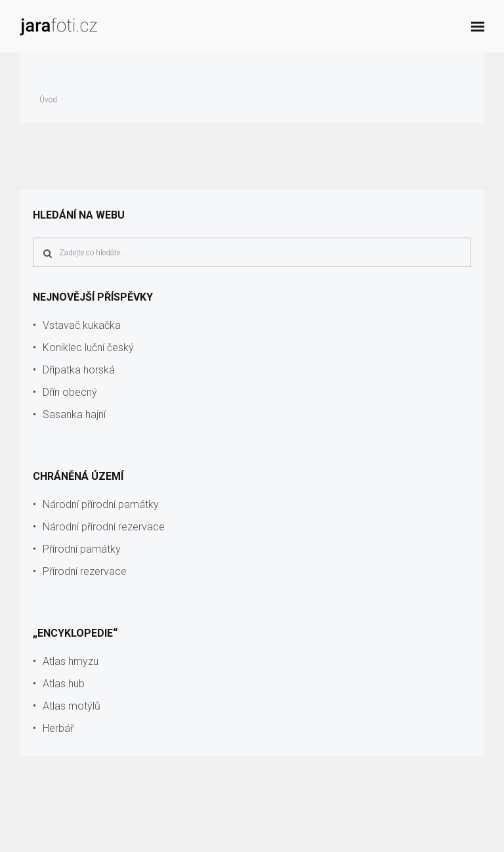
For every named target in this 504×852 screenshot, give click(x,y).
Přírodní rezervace (85, 571)
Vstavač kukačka (82, 325)
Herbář (58, 728)
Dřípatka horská (79, 370)
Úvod (48, 100)
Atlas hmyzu (71, 661)
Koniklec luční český (88, 348)
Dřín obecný (70, 392)
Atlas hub (64, 684)
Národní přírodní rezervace (104, 527)
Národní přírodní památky (101, 504)
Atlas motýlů (72, 706)
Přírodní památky (82, 549)
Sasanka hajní (74, 415)
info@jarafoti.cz (458, 834)
